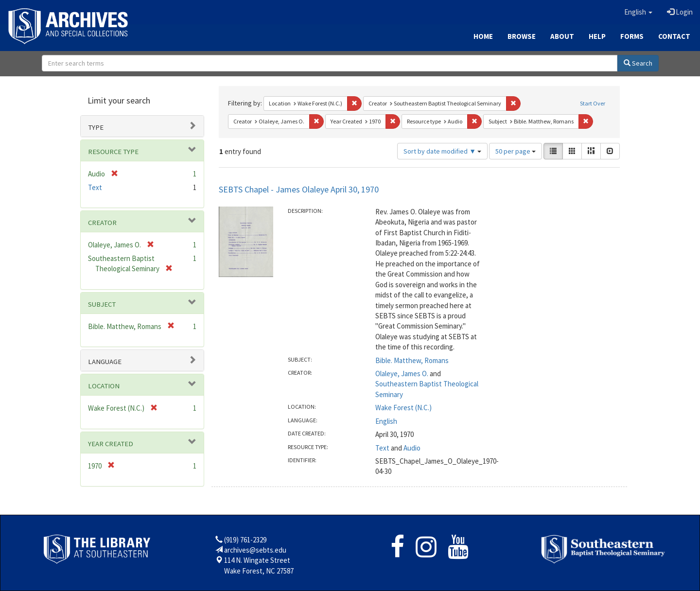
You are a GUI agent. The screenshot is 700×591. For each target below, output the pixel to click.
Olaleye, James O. (402, 374)
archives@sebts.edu (255, 550)
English (386, 421)
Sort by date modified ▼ (442, 151)
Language (105, 362)
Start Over (593, 103)
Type (96, 127)
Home (483, 36)
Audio (412, 448)
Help (597, 36)
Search (638, 63)
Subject (102, 304)
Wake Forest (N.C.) (403, 408)
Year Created (111, 444)
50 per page (516, 151)
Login (680, 12)
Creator (102, 223)
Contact (674, 36)
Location (104, 386)
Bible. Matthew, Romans (412, 360)
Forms (632, 36)
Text (382, 448)
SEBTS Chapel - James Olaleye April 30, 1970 (299, 189)
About (562, 36)
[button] (638, 12)
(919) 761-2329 (245, 540)
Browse (522, 36)
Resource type (113, 152)
